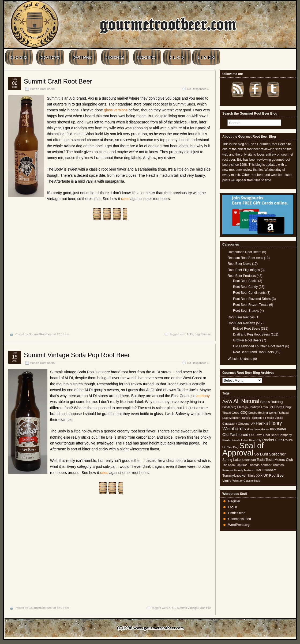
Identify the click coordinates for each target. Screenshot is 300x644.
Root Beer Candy (245, 287)
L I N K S (206, 57)
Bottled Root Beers (42, 89)
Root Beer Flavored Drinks (252, 299)
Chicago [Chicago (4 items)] (243, 407)
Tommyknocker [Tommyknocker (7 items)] (235, 475)
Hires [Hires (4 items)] (250, 429)
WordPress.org (239, 525)
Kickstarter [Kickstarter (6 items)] (278, 429)
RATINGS (82, 57)
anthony (203, 396)
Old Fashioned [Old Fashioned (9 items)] (235, 434)
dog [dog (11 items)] (244, 412)
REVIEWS (50, 57)
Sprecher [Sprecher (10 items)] (277, 454)
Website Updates (240, 359)
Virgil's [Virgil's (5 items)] (227, 481)
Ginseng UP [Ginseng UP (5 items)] (246, 424)
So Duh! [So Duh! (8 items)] (261, 454)
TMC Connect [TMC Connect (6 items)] (266, 470)
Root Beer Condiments (249, 293)
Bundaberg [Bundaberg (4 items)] (229, 407)
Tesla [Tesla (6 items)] (261, 460)
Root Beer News (239, 264)
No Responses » (198, 89)
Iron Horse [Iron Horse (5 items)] (262, 429)
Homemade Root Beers (244, 252)
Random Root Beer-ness (245, 258)
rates (125, 199)
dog (197, 334)
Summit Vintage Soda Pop (194, 608)
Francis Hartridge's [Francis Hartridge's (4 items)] (252, 418)
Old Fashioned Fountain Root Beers (259, 346)
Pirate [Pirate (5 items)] (226, 440)
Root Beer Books (245, 281)
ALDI (190, 334)
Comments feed (240, 519)
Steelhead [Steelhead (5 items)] (249, 460)
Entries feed (237, 513)
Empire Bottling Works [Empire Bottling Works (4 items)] (262, 413)
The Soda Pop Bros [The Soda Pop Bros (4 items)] (235, 465)
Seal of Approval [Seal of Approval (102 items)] (243, 449)
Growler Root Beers (247, 340)
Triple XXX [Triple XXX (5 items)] (255, 476)
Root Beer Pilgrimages (244, 270)
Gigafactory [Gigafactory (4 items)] (230, 424)
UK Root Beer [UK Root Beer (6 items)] (274, 475)
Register (234, 501)
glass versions (116, 110)
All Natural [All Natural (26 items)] (246, 401)
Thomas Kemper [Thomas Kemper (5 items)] (260, 465)
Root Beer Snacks (246, 311)
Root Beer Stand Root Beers (253, 352)
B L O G (176, 57)
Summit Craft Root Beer (58, 81)
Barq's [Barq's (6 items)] (265, 402)
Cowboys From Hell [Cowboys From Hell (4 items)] (261, 407)
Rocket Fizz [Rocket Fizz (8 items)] (272, 440)
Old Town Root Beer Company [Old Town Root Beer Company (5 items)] (271, 435)
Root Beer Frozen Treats (251, 305)
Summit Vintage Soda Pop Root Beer (77, 355)
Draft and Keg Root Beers (251, 334)
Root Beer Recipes (241, 317)
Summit (206, 334)
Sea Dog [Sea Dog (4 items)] (233, 447)
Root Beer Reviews (241, 323)
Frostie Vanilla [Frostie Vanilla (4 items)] (274, 418)
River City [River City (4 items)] (255, 440)
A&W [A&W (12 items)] (227, 401)
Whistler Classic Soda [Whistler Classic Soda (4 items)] (246, 481)
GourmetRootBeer (41, 334)
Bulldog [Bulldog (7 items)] (277, 402)
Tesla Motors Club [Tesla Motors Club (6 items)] (279, 460)
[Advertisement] (110, 277)
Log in (233, 507)
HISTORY (115, 57)
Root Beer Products (242, 276)
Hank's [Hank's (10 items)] (262, 423)
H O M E (19, 57)
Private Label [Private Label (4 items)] (240, 440)
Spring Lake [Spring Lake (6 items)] (231, 460)
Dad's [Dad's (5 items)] (278, 407)
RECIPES (147, 57)
